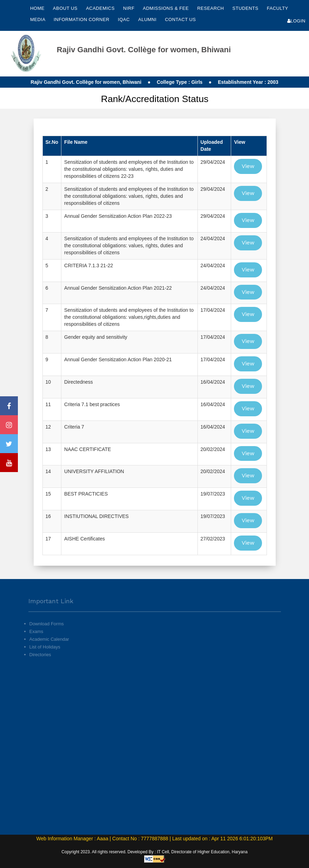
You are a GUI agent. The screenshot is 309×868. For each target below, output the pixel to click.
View (248, 166)
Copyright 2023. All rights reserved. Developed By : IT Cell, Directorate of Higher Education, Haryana (154, 852)
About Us (66, 8)
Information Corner (82, 19)
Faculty (278, 8)
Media (38, 19)
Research (211, 8)
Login (296, 21)
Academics (101, 8)
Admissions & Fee (166, 8)
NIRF (129, 8)
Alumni (148, 19)
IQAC (125, 19)
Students (246, 8)
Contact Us (180, 19)
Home (37, 8)
